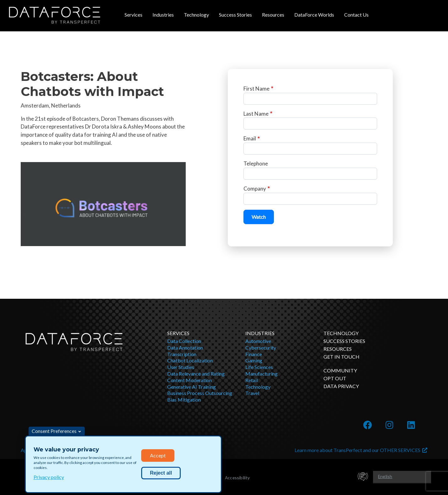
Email (250, 138)
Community (340, 370)
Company (255, 189)
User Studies (181, 367)
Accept (158, 455)
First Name (256, 89)
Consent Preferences (54, 431)
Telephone (256, 163)
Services (133, 15)
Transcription (182, 354)
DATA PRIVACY (341, 386)
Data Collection (184, 341)
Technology (196, 15)
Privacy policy (49, 477)
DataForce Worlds (314, 15)
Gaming (254, 360)
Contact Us (356, 15)
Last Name (256, 114)
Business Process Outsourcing (200, 393)
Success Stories (235, 15)
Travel (252, 393)
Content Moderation (189, 380)
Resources (273, 15)
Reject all (161, 473)
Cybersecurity (261, 348)
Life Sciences (259, 367)
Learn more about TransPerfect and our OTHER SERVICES (361, 450)
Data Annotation (185, 348)
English (385, 476)
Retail (252, 380)
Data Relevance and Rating (196, 374)
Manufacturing (261, 374)
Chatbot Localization (190, 360)
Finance (254, 354)
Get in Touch (341, 357)
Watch (259, 217)
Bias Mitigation (184, 400)
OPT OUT (335, 378)
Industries (163, 15)
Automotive (258, 341)
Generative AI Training (192, 387)
